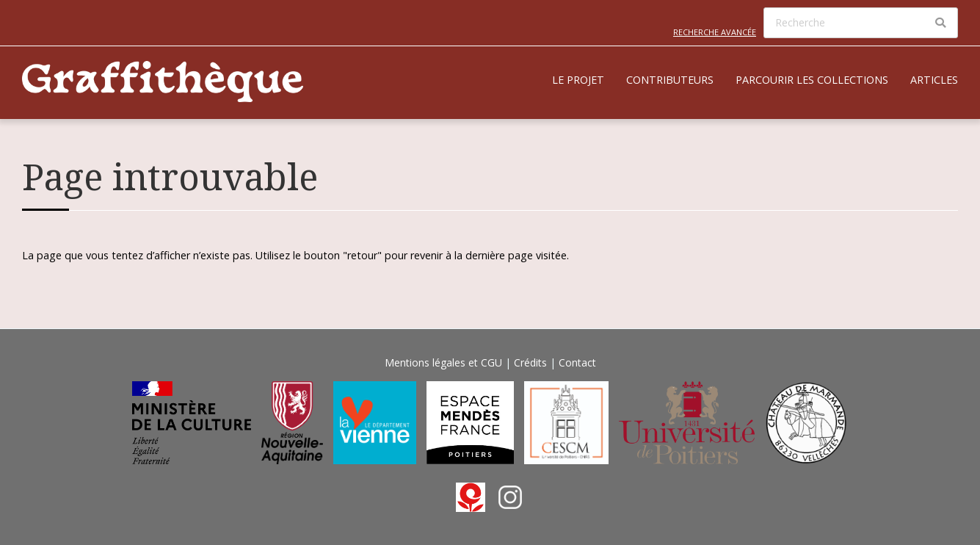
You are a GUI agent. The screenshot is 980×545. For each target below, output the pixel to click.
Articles (934, 80)
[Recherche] (861, 23)
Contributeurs (670, 80)
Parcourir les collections (812, 80)
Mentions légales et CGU (443, 362)
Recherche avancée (715, 32)
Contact (577, 362)
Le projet (578, 80)
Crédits (530, 362)
